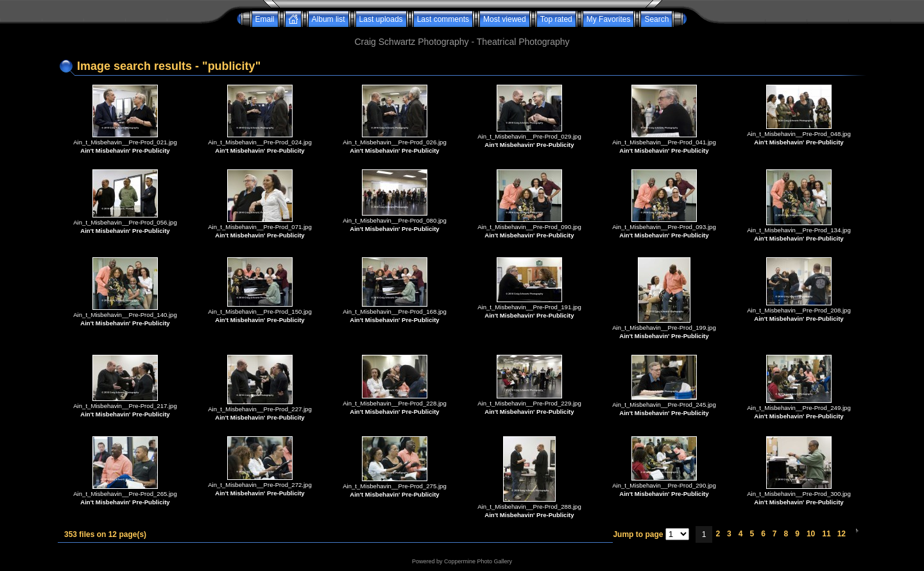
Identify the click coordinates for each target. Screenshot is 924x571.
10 (811, 534)
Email (265, 19)
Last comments (443, 19)
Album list (329, 19)
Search (656, 19)
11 (826, 534)
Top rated (556, 19)
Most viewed (505, 19)
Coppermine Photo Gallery (478, 561)
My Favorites (609, 19)
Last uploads (381, 19)
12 (842, 534)
